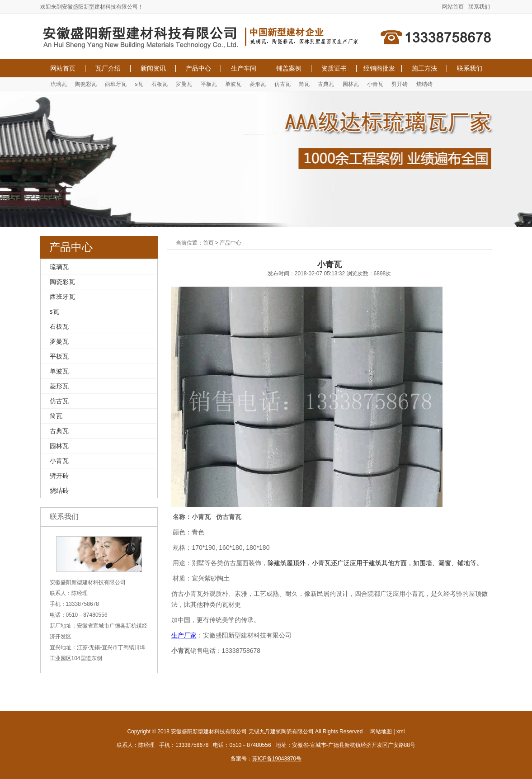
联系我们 (479, 7)
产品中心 (198, 68)
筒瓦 (304, 84)
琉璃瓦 (59, 84)
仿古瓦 (282, 84)
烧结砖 (424, 84)
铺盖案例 (289, 68)
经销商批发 (379, 68)
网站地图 (381, 732)
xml (401, 732)
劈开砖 (400, 84)
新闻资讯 (153, 68)
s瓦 (139, 84)
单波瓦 (233, 84)
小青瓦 (375, 84)
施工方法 (424, 68)
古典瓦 (326, 84)
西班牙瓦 (116, 84)
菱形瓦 (258, 84)
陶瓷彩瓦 (86, 84)
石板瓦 (160, 84)
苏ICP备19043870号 (277, 759)
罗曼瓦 (184, 84)
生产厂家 (184, 635)
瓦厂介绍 (108, 68)
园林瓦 (351, 84)
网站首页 (453, 7)
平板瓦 (209, 84)
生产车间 (244, 68)
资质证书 (334, 68)
